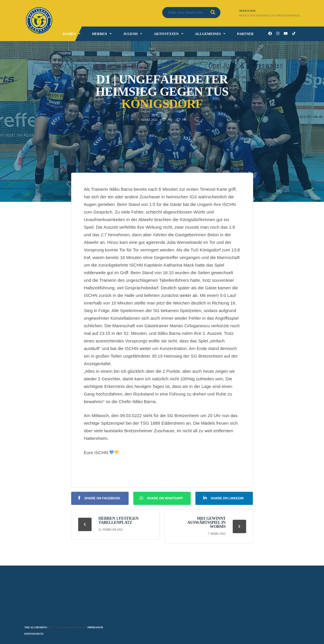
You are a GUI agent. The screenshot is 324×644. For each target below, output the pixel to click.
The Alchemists (36, 627)
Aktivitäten (166, 34)
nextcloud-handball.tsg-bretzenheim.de (269, 15)
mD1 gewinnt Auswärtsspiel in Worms (207, 523)
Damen (69, 34)
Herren (100, 34)
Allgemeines (208, 34)
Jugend (130, 34)
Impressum (95, 627)
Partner (245, 34)
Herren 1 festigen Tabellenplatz (119, 520)
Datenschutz (34, 634)
